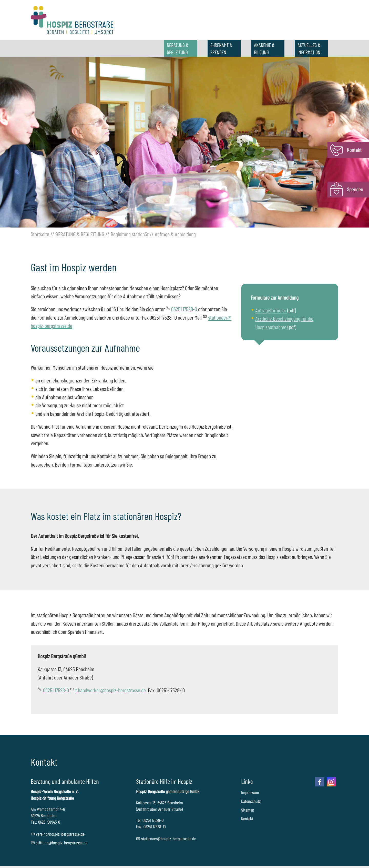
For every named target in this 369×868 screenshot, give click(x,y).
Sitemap (248, 810)
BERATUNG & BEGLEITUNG (178, 48)
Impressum (250, 792)
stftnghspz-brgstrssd (62, 843)
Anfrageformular (271, 310)
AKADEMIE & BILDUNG (264, 48)
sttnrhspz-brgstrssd (169, 839)
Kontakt (247, 818)
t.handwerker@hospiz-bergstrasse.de (111, 690)
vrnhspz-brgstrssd (60, 834)
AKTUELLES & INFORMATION (309, 48)
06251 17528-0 (184, 309)
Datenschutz (251, 801)
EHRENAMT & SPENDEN (221, 48)
